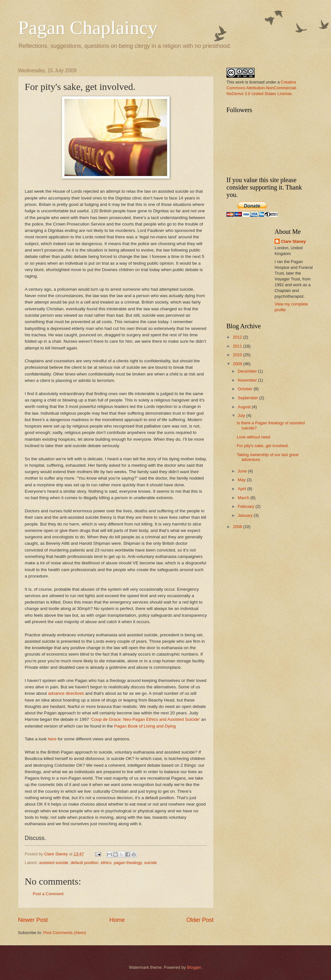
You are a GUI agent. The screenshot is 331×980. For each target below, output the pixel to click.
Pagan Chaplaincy (88, 28)
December (248, 371)
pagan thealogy (128, 863)
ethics (106, 863)
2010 (238, 355)
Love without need (254, 437)
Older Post (200, 920)
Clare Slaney (293, 241)
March (244, 498)
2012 (238, 337)
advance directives (66, 693)
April (242, 489)
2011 (238, 346)
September (248, 398)
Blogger (194, 967)
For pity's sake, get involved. (263, 446)
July (242, 415)
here (52, 739)
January (246, 515)
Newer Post (33, 920)
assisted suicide (54, 863)
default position (85, 863)
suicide (150, 863)
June (243, 471)
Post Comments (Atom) (65, 933)
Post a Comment (48, 894)
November (248, 380)
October (246, 389)
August (245, 407)
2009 (238, 364)
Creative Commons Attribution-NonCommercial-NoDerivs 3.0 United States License (262, 88)
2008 (238, 527)
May (242, 480)
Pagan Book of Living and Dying (145, 726)
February (246, 506)
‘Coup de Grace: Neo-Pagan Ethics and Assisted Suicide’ (146, 719)
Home (117, 920)
